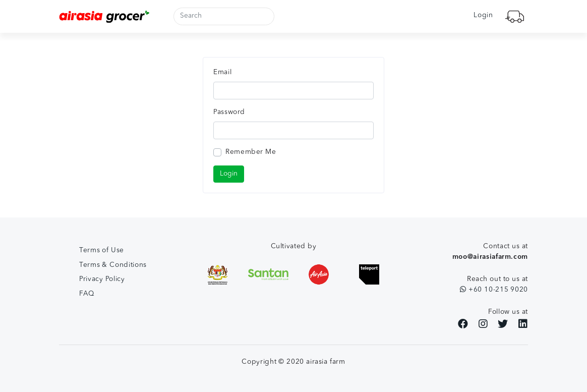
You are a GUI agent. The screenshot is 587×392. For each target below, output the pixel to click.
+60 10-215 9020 (494, 290)
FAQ (87, 294)
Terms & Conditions (113, 265)
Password (229, 112)
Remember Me (251, 152)
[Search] (224, 16)
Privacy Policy (102, 279)
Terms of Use (102, 250)
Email (222, 72)
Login (483, 15)
